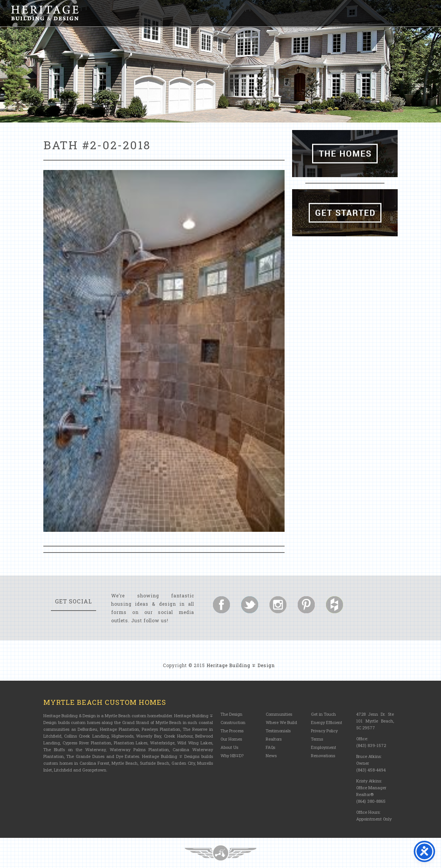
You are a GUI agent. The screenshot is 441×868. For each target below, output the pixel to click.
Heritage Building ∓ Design (241, 665)
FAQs (270, 747)
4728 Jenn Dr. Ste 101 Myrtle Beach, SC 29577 (375, 721)
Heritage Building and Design (45, 13)
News (271, 755)
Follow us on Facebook (221, 605)
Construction (233, 722)
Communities (279, 714)
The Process (232, 731)
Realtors (274, 739)
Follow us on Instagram (278, 605)
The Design (231, 714)
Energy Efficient (327, 722)
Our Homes (231, 739)
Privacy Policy (324, 731)
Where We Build (281, 722)
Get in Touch (323, 714)
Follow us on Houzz (335, 605)
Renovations (323, 755)
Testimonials (278, 731)
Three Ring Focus (220, 853)
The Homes (345, 154)
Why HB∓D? (232, 755)
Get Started (345, 213)
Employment (324, 747)
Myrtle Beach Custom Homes (105, 702)
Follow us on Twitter (250, 605)
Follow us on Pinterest (306, 605)
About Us (229, 747)
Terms (317, 739)
